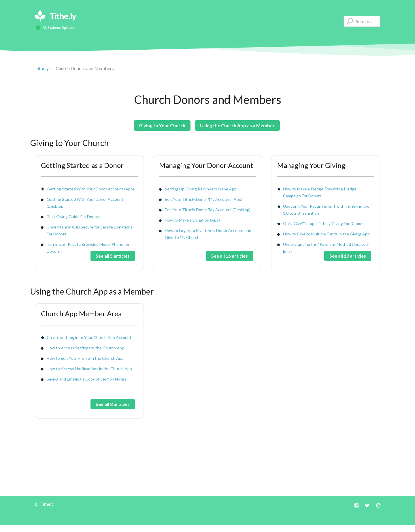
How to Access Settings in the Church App (85, 348)
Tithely (42, 68)
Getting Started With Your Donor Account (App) (90, 189)
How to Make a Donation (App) (192, 220)
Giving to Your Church (162, 125)
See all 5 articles (113, 256)
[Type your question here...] (362, 21)
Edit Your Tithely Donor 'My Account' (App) (204, 199)
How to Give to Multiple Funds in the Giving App (326, 234)
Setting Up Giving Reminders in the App (201, 189)
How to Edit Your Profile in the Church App (85, 358)
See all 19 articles (348, 256)
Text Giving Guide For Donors (73, 217)
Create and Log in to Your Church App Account (89, 337)
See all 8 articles (113, 404)
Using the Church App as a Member (237, 125)
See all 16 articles (230, 256)
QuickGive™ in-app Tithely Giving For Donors (323, 223)
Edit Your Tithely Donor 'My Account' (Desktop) (208, 210)
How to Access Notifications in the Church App (89, 369)
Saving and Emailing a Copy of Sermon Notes (86, 379)
